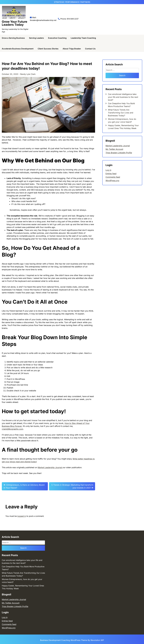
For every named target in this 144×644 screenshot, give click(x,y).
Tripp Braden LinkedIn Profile (119, 153)
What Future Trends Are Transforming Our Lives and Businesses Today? (121, 113)
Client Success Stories (48, 49)
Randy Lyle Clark (28, 74)
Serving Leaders (36, 38)
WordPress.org (112, 181)
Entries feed (111, 174)
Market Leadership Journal (50, 467)
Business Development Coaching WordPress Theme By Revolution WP (72, 640)
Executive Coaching (57, 38)
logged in (22, 516)
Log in (108, 170)
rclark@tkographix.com (12, 429)
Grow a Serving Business (13, 38)
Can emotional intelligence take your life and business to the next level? (123, 97)
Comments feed (113, 177)
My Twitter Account (114, 149)
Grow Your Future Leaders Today (15, 23)
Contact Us (90, 49)
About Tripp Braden (72, 49)
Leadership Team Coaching (83, 38)
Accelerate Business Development (18, 49)
